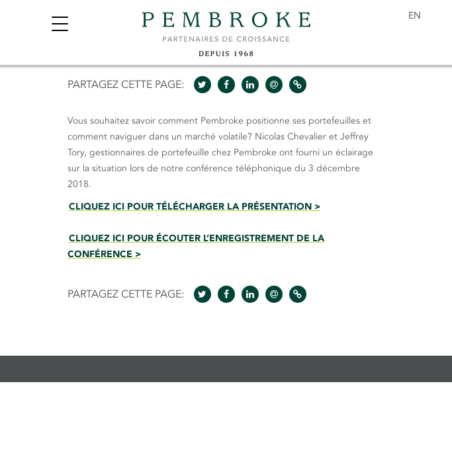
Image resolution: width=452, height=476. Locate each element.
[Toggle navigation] (60, 25)
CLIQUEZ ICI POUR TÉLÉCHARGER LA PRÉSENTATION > (195, 207)
